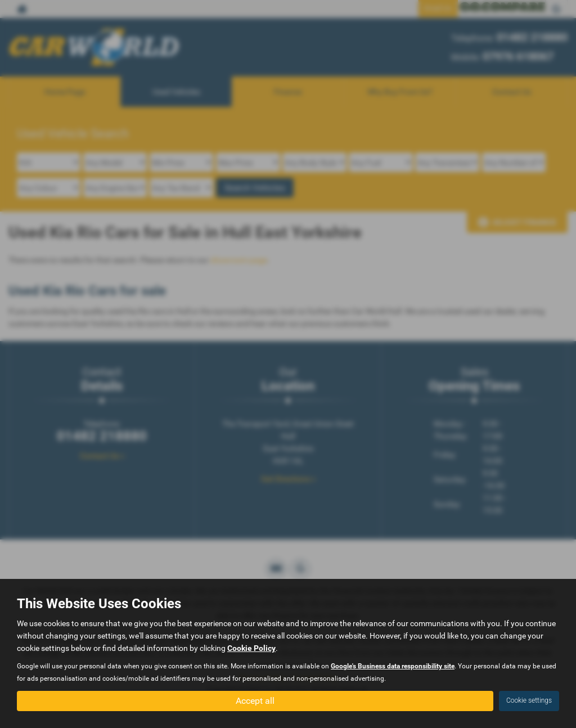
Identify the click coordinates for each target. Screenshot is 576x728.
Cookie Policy (251, 648)
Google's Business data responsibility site (393, 666)
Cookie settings (529, 700)
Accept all (255, 700)
